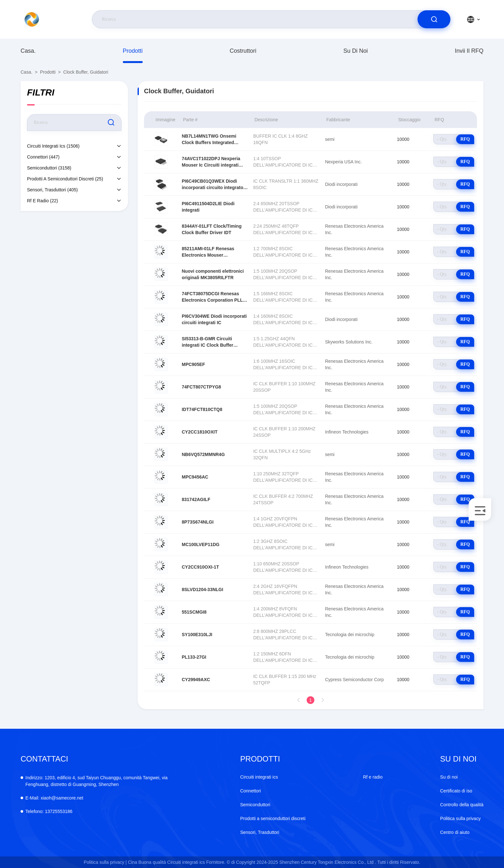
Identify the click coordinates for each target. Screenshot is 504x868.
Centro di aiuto (455, 832)
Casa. (28, 51)
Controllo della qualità (462, 805)
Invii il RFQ (469, 51)
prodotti (133, 51)
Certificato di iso (456, 791)
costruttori (243, 51)
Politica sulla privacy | (105, 862)
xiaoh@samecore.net (54, 798)
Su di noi (355, 51)
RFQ (465, 139)
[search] (434, 19)
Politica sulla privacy (460, 818)
